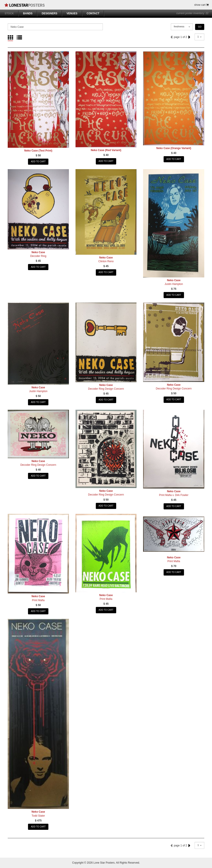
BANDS (28, 13)
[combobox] (182, 27)
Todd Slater (38, 816)
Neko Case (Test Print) (38, 151)
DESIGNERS (49, 13)
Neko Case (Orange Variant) (174, 148)
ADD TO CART (38, 162)
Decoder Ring (38, 256)
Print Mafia (38, 600)
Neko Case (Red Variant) (106, 150)
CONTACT (93, 13)
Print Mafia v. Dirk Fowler (174, 495)
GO (200, 27)
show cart (201, 5)
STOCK (9, 13)
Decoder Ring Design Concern (106, 389)
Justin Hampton (174, 284)
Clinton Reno (106, 261)
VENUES (72, 13)
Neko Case (38, 252)
